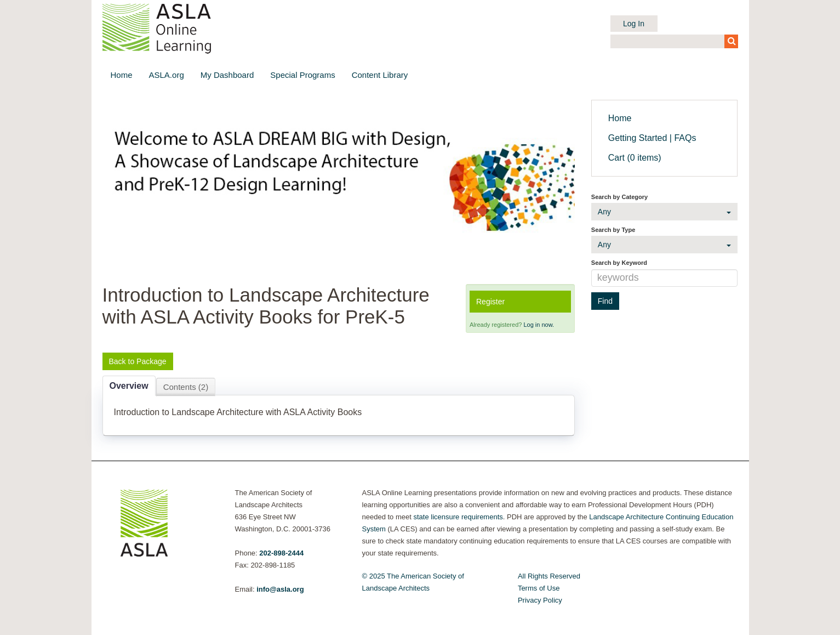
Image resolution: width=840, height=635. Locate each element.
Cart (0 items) (635, 158)
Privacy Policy (540, 600)
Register (490, 302)
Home (122, 75)
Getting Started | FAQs (652, 138)
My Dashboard (227, 75)
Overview (129, 386)
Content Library (380, 75)
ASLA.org (167, 75)
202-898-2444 (281, 553)
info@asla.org (280, 589)
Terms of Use (539, 588)
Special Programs (302, 75)
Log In (634, 24)
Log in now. (539, 325)
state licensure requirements (458, 517)
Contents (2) (186, 387)
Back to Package (138, 361)
